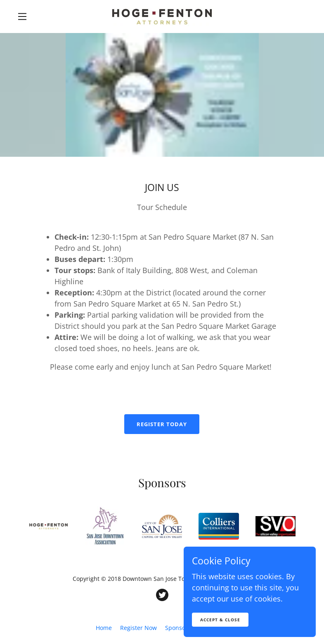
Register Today (162, 424)
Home (104, 628)
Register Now (138, 628)
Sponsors (178, 628)
